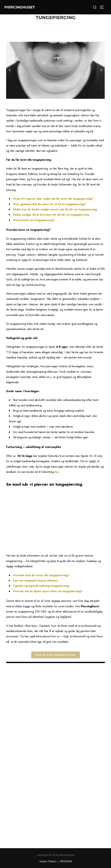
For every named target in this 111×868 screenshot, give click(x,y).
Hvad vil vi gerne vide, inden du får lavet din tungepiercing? (53, 199)
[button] (10, 70)
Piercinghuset (20, 7)
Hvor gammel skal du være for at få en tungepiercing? (50, 204)
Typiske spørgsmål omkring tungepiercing (41, 586)
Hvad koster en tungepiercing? (34, 220)
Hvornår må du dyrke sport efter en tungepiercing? (48, 591)
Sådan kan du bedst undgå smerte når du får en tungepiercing (55, 209)
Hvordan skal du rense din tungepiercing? (41, 575)
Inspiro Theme (48, 861)
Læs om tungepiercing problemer (36, 581)
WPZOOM (66, 861)
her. (58, 472)
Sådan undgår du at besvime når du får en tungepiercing (51, 215)
